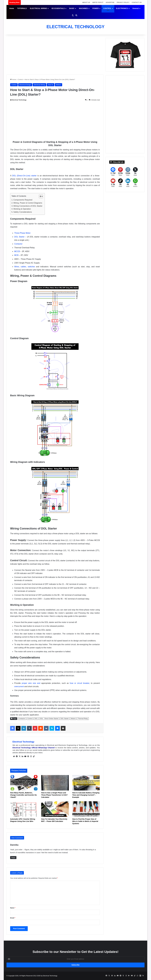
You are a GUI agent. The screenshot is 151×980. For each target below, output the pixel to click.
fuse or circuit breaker (80, 683)
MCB (16, 255)
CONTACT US (137, 2)
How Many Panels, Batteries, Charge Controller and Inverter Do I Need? (23, 795)
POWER (95, 8)
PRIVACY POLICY (123, 2)
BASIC (72, 8)
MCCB (17, 251)
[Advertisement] (55, 55)
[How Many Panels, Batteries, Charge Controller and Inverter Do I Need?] (24, 783)
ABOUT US (86, 2)
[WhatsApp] (135, 183)
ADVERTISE (110, 2)
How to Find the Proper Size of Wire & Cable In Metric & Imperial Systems (85, 821)
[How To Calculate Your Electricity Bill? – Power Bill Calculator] (55, 809)
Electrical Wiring (39, 85)
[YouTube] (113, 183)
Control (20, 79)
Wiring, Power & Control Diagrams (28, 203)
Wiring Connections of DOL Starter (28, 206)
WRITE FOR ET (98, 2)
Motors (59, 85)
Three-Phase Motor (22, 233)
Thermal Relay (83, 719)
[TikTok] (120, 183)
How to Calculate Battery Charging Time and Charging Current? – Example (86, 795)
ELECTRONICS (122, 8)
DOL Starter (65, 719)
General (136, 8)
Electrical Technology (19, 100)
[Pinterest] (120, 172)
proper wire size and (31, 683)
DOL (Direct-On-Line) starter (24, 176)
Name (13, 908)
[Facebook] (113, 172)
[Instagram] (128, 172)
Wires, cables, (20, 267)
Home (12, 8)
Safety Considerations (23, 212)
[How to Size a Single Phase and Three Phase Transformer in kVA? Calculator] (55, 783)
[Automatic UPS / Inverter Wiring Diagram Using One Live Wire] (24, 809)
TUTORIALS (22, 8)
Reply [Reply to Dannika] (13, 858)
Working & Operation (22, 209)
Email (13, 918)
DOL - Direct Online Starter (49, 719)
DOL (36, 719)
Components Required (23, 200)
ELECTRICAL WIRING (38, 8)
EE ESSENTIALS (58, 8)
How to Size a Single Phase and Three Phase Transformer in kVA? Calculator (54, 795)
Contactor (18, 244)
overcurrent (19, 686)
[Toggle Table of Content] (40, 196)
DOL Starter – (21, 237)
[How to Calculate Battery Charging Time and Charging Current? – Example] (86, 783)
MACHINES (83, 8)
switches (31, 267)
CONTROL (107, 8)
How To (51, 85)
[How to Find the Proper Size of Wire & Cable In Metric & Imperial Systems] (86, 809)
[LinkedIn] (128, 183)
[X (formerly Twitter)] (135, 172)
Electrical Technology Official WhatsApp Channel (34, 748)
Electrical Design (25, 85)
